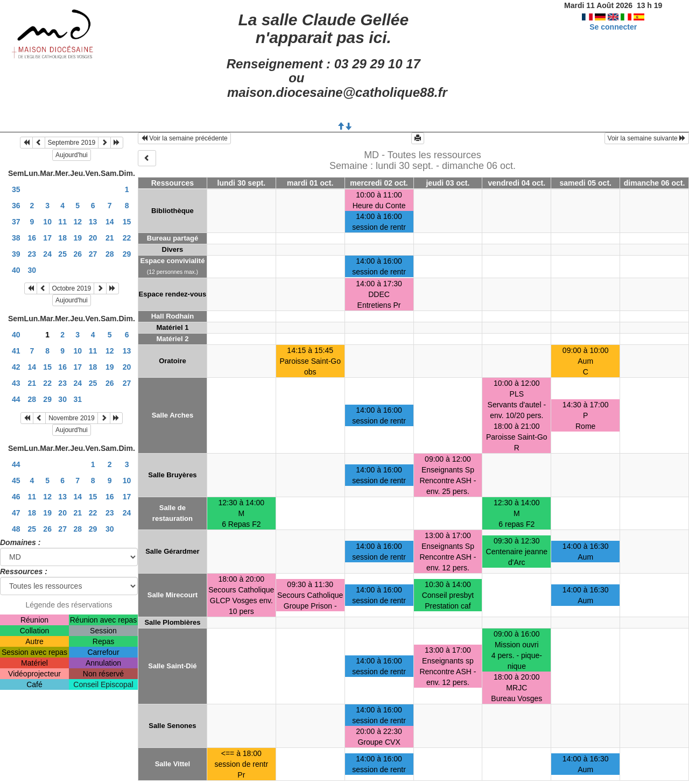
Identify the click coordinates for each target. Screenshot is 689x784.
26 (78, 254)
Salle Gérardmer (172, 551)
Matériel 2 (172, 339)
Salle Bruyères (172, 475)
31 (78, 399)
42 (16, 367)
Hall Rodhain (173, 316)
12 (78, 222)
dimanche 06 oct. (655, 183)
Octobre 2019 (72, 288)
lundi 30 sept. (241, 183)
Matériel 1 (172, 327)
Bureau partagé (173, 238)
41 (16, 351)
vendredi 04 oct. (517, 183)
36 (16, 206)
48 (16, 529)
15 (127, 222)
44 (16, 399)
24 (47, 254)
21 (110, 238)
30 (32, 270)
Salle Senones (172, 726)
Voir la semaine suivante (647, 138)
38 (16, 238)
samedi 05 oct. (585, 183)
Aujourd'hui (72, 155)
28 (110, 254)
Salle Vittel (173, 764)
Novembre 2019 (71, 418)
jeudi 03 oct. (448, 183)
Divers (173, 249)
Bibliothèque (173, 211)
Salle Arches (173, 415)
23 (32, 254)
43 (16, 383)
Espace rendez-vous (173, 294)
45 (16, 481)
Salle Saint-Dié (172, 666)
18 (62, 238)
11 (62, 222)
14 (110, 222)
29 (127, 254)
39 (16, 254)
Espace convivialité (172, 261)
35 (16, 189)
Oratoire (173, 361)
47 (16, 513)
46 (16, 497)
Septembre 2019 (72, 143)
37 (16, 222)
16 (32, 238)
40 (16, 270)
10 (47, 222)
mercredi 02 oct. (379, 183)
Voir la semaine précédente (184, 138)
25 (62, 254)
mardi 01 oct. (310, 183)
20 (93, 238)
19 (78, 238)
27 (93, 254)
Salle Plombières (172, 622)
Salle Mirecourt (173, 595)
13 (93, 222)
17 (47, 238)
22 (127, 238)
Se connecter (613, 27)
